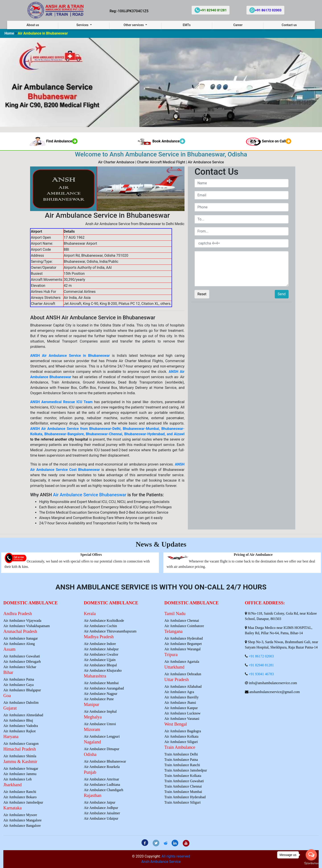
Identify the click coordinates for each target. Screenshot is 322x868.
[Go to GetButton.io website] (311, 863)
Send (282, 294)
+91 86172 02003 (261, 656)
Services (83, 25)
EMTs (187, 25)
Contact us (289, 25)
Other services (134, 25)
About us (33, 25)
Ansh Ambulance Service (161, 862)
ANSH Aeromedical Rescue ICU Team (61, 402)
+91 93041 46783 (261, 674)
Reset (202, 294)
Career (238, 25)
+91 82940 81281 (261, 665)
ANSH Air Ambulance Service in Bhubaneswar (70, 356)
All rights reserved (176, 856)
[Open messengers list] (311, 855)
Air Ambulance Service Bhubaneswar (90, 495)
